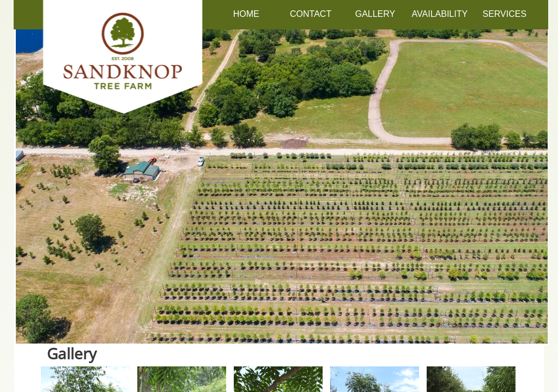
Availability (440, 14)
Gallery (375, 14)
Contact (311, 14)
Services (504, 14)
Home (246, 14)
